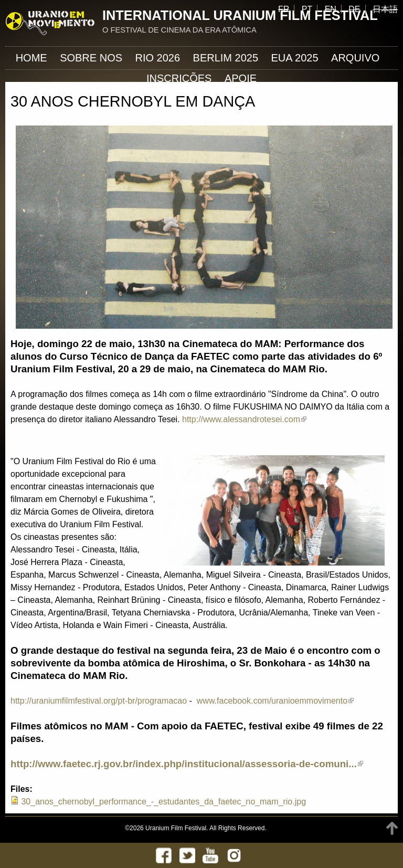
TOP (392, 828)
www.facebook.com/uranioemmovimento (275, 701)
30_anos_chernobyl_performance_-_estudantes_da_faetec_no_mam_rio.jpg (163, 802)
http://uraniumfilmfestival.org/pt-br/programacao (99, 701)
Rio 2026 (158, 58)
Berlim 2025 (226, 58)
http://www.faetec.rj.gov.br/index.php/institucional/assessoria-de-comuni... (187, 764)
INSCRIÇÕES (179, 78)
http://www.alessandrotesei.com (244, 419)
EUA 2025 (295, 58)
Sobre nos (91, 58)
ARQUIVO (355, 58)
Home (31, 58)
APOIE (241, 78)
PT (307, 9)
